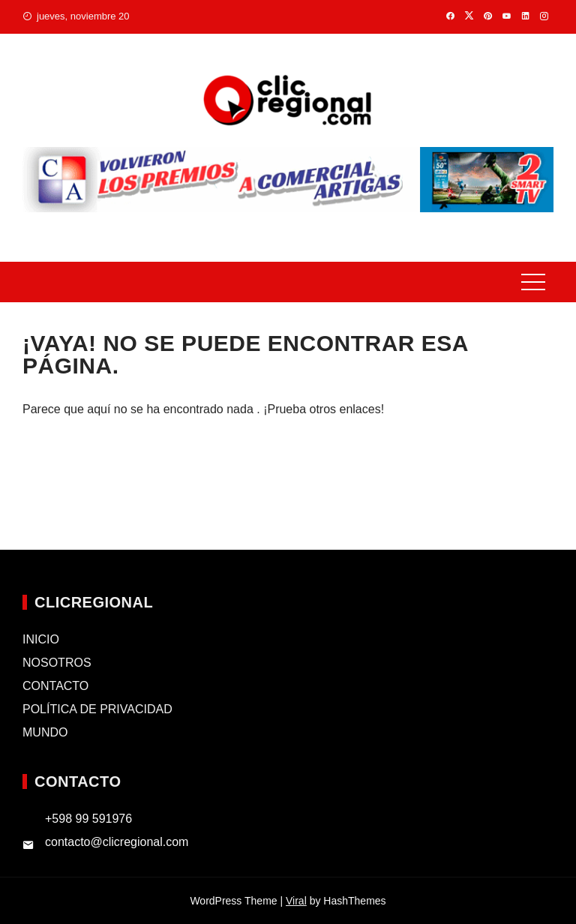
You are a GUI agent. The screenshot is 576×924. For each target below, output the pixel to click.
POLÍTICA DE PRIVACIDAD (97, 709)
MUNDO (45, 732)
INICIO (41, 639)
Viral (296, 901)
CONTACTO (55, 686)
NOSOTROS (57, 663)
